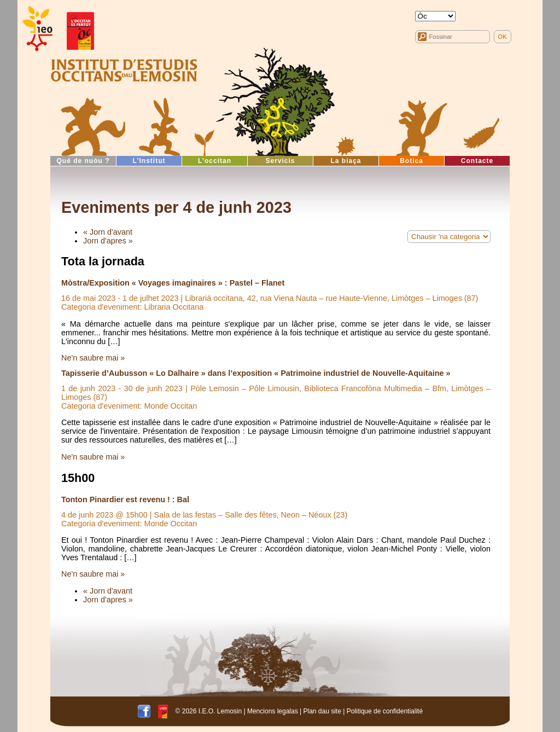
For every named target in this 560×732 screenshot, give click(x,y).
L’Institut (149, 161)
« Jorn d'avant (108, 232)
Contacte (477, 161)
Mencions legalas (273, 711)
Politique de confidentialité (385, 711)
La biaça (346, 161)
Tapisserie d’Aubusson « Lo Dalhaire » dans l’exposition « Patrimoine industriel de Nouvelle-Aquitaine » (256, 373)
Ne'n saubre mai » (93, 358)
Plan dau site (322, 711)
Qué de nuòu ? (83, 161)
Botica (412, 161)
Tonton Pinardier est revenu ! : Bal (125, 499)
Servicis (280, 161)
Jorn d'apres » (108, 241)
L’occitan (215, 161)
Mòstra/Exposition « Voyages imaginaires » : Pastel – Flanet (173, 283)
